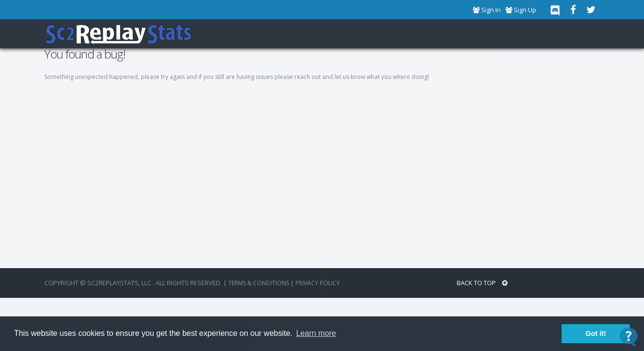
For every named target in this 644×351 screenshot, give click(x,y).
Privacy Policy (318, 283)
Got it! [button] (596, 333)
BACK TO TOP (482, 283)
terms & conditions (259, 283)
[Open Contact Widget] (629, 337)
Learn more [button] (316, 333)
